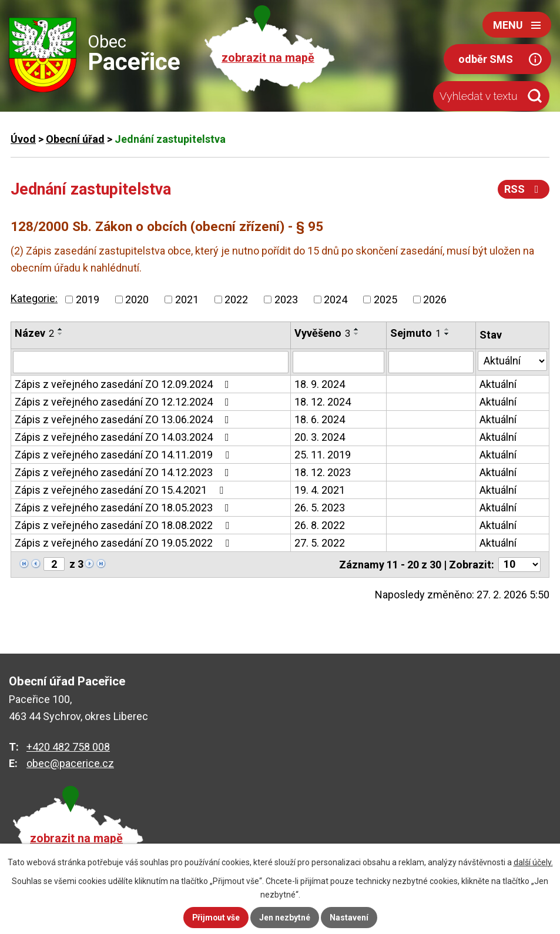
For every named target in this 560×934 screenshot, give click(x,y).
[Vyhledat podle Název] (151, 362)
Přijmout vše (216, 918)
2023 (286, 299)
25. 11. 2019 (323, 455)
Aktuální (498, 384)
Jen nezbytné (285, 918)
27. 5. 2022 (320, 543)
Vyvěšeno (322, 333)
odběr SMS (486, 59)
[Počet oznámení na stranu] (519, 565)
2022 (236, 299)
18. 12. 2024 (323, 402)
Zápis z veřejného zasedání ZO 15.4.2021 (121, 490)
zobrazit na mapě (268, 58)
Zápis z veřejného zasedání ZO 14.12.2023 (124, 472)
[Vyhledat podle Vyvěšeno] (338, 362)
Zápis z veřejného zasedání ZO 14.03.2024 (124, 437)
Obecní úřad (75, 139)
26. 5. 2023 (320, 508)
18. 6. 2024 (320, 419)
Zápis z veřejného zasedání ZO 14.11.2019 (124, 455)
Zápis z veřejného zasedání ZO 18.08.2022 (124, 525)
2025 (385, 299)
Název (34, 333)
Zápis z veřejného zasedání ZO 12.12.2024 (124, 402)
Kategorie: (34, 298)
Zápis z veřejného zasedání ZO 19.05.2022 (124, 543)
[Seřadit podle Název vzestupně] (61, 329)
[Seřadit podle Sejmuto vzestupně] (447, 329)
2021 (187, 299)
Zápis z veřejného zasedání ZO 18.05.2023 (124, 508)
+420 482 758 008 (68, 747)
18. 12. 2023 (323, 472)
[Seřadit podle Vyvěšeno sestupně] (357, 334)
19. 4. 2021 (320, 490)
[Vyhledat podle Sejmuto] (431, 362)
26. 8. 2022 (320, 525)
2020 (137, 299)
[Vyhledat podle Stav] (512, 361)
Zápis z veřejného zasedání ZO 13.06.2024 (124, 419)
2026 (435, 299)
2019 (88, 299)
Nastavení (350, 918)
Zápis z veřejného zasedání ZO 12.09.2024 (124, 384)
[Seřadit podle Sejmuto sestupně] (447, 334)
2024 (336, 299)
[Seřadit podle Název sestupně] (61, 334)
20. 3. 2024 (320, 437)
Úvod (23, 139)
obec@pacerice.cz (70, 763)
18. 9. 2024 (320, 384)
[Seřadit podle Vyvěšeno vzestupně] (357, 329)
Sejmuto (415, 333)
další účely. (533, 862)
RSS (524, 189)
